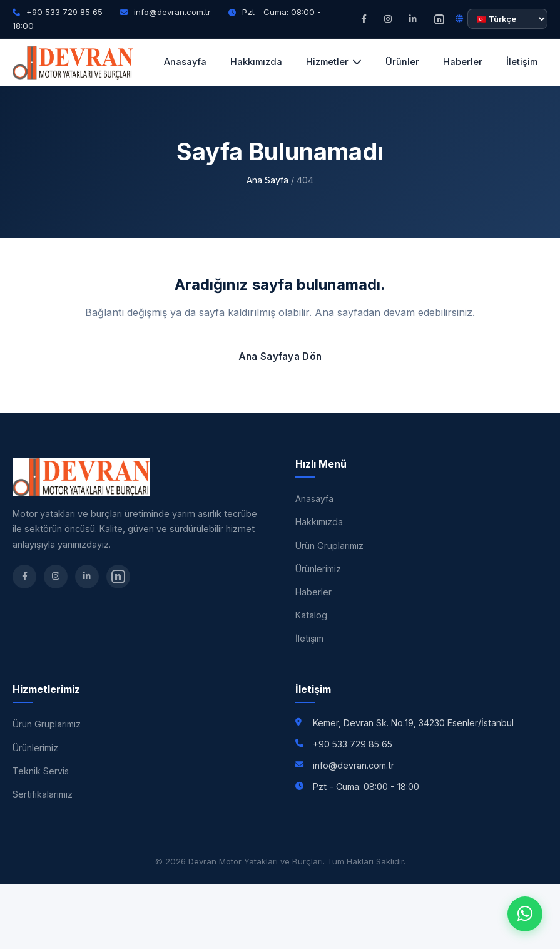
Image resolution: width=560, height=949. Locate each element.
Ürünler (402, 62)
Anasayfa (185, 62)
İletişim (522, 62)
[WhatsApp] (525, 914)
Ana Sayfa (267, 180)
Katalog (311, 615)
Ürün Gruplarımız (329, 546)
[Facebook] (364, 19)
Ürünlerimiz (318, 569)
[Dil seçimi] (507, 19)
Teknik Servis (41, 771)
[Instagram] (388, 19)
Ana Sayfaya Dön (280, 357)
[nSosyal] (439, 19)
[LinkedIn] (413, 19)
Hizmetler (334, 62)
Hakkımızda (256, 62)
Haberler (463, 62)
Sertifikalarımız (43, 794)
